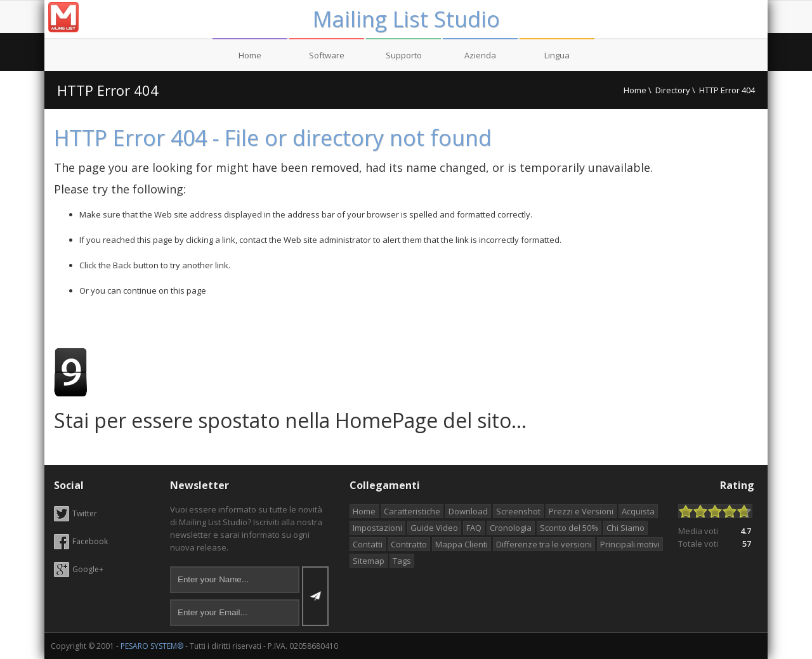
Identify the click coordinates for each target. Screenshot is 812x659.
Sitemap (369, 561)
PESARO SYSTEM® (152, 646)
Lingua (557, 55)
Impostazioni (377, 528)
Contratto (409, 544)
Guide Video (434, 528)
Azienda (480, 55)
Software (327, 55)
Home (250, 55)
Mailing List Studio (406, 19)
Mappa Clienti (462, 544)
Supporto (404, 55)
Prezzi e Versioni (581, 511)
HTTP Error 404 (108, 90)
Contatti (368, 544)
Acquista (638, 511)
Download (468, 511)
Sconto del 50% (569, 528)
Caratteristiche (412, 511)
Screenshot (518, 511)
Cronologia (511, 528)
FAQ (474, 528)
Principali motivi (630, 544)
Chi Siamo (625, 528)
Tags (402, 561)
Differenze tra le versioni (544, 544)
